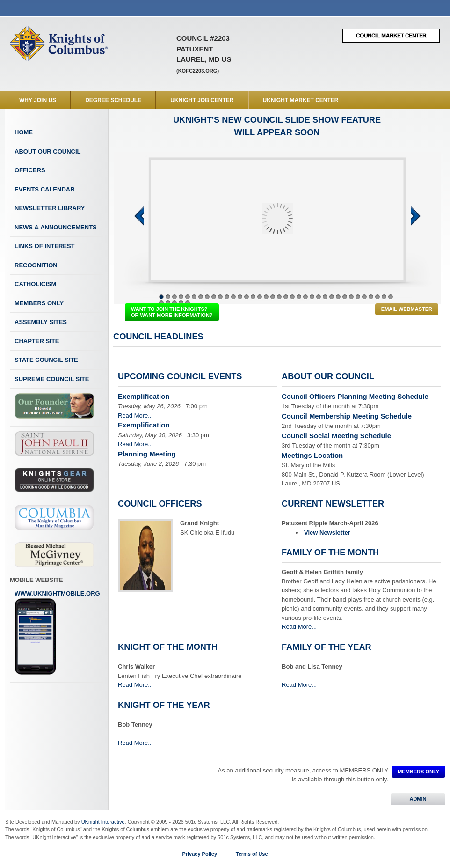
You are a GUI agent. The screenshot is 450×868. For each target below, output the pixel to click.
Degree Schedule (113, 100)
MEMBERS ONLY (418, 772)
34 (377, 297)
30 (351, 297)
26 (325, 297)
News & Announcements (56, 227)
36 (391, 297)
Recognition (36, 265)
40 (181, 302)
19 (279, 297)
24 (312, 297)
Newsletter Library (50, 208)
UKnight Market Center (301, 100)
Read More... (135, 416)
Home (24, 132)
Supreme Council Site (52, 379)
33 (371, 297)
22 (299, 297)
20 (286, 297)
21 (292, 297)
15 (253, 297)
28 (338, 297)
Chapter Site (37, 341)
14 (247, 297)
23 (305, 297)
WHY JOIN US (38, 100)
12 (233, 297)
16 (260, 297)
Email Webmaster (407, 309)
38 (168, 302)
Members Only (39, 303)
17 (266, 297)
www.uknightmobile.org (57, 633)
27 (332, 297)
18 (273, 297)
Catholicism (35, 284)
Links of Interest (45, 246)
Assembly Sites (41, 322)
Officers (30, 170)
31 (358, 297)
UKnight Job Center (202, 100)
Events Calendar (45, 189)
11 (227, 297)
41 (188, 302)
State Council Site (46, 360)
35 (384, 297)
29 (345, 297)
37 (161, 302)
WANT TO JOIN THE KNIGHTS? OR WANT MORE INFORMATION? (172, 312)
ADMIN (418, 799)
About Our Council (48, 151)
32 (364, 297)
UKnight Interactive (103, 822)
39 (174, 302)
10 (220, 297)
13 (240, 297)
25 (319, 297)
